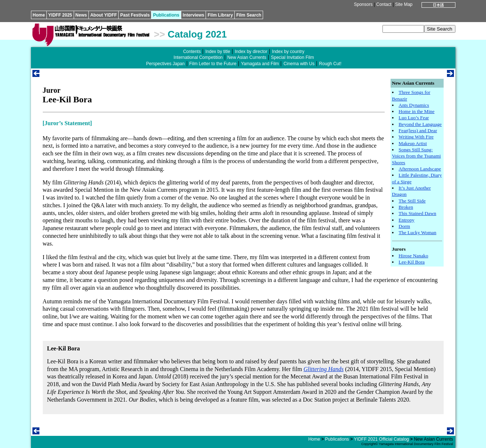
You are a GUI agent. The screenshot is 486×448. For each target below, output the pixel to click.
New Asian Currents (247, 57)
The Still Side (412, 201)
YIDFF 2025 (60, 15)
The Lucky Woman (417, 232)
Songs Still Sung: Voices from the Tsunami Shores (417, 156)
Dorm (404, 226)
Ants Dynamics (414, 105)
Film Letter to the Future (213, 64)
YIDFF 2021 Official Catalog (382, 439)
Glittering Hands (324, 369)
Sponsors (363, 4)
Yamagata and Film (260, 64)
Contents (192, 52)
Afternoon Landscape (420, 169)
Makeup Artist (413, 143)
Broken (406, 207)
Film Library (220, 15)
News (81, 15)
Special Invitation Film (292, 57)
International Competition (198, 57)
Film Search (249, 15)
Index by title (218, 52)
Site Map (404, 4)
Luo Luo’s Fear (414, 118)
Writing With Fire (416, 137)
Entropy (407, 220)
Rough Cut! (330, 64)
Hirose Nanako (413, 256)
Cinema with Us (299, 64)
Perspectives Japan (165, 64)
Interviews (194, 15)
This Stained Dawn (417, 213)
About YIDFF (104, 15)
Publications (166, 15)
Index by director (251, 52)
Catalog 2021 (197, 34)
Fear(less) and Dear (418, 130)
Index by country (288, 52)
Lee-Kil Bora (412, 262)
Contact (384, 4)
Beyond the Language (420, 124)
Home (39, 15)
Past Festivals (135, 15)
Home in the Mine (417, 111)
